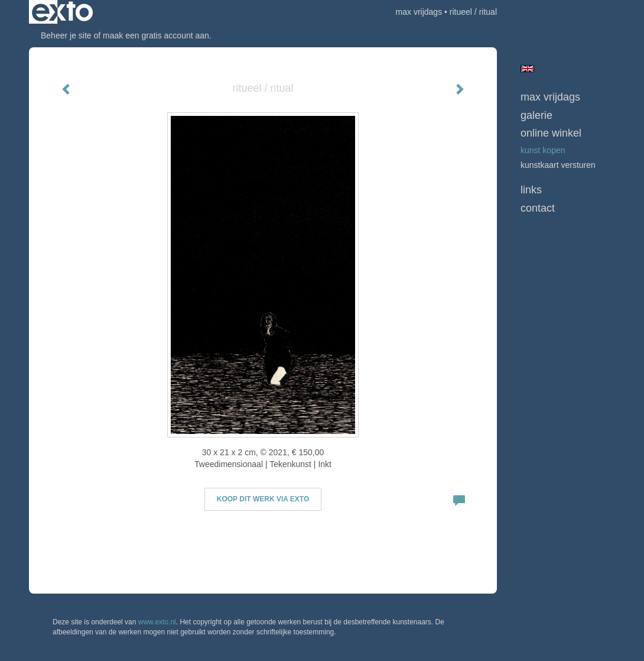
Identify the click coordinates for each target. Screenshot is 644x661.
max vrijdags (419, 12)
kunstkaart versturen (558, 165)
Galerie (536, 115)
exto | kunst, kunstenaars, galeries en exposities (62, 12)
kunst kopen (543, 150)
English (527, 69)
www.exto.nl (157, 622)
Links (531, 190)
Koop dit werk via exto (263, 499)
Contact (538, 208)
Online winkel (551, 133)
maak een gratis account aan (156, 35)
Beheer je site (66, 35)
